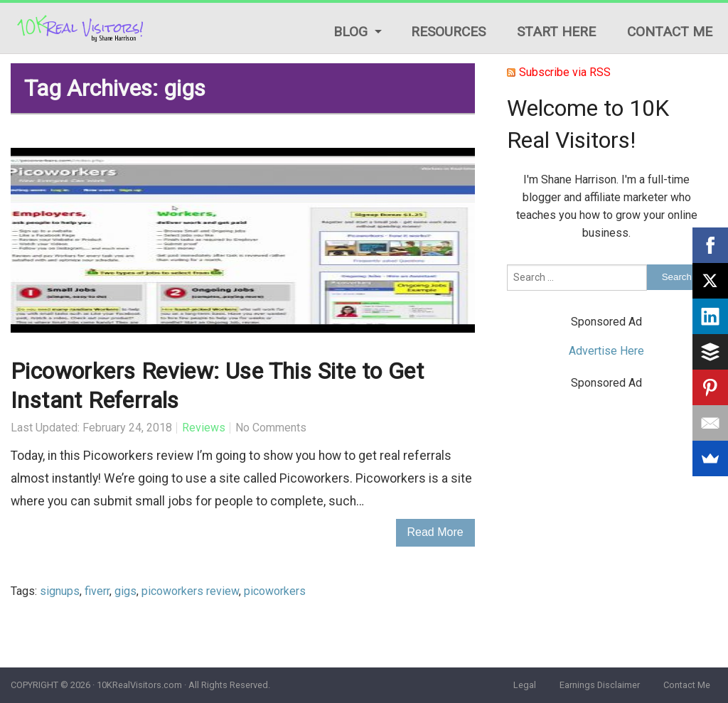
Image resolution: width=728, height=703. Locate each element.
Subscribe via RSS (565, 72)
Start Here (556, 32)
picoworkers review (190, 591)
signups (60, 591)
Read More (435, 532)
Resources (448, 32)
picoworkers (275, 591)
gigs (125, 591)
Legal (525, 685)
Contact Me (670, 32)
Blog (350, 32)
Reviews (204, 428)
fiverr (97, 591)
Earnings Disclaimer (600, 685)
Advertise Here (606, 351)
